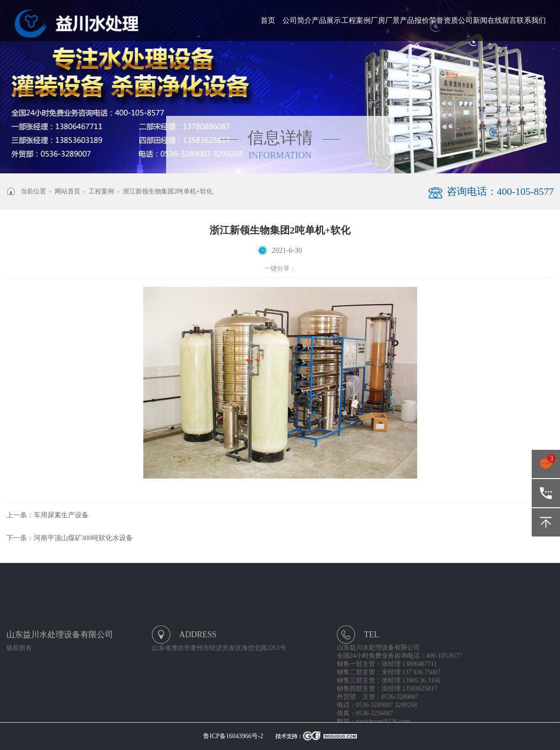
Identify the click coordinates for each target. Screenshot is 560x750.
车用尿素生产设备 (47, 515)
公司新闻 (473, 20)
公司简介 (297, 20)
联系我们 (531, 20)
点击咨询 (546, 464)
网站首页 (68, 191)
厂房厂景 (385, 20)
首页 (268, 20)
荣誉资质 (444, 20)
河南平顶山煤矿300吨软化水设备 (70, 538)
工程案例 (356, 20)
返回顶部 (546, 522)
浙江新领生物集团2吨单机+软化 (168, 191)
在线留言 (502, 20)
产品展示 (326, 20)
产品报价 (414, 20)
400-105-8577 (546, 493)
